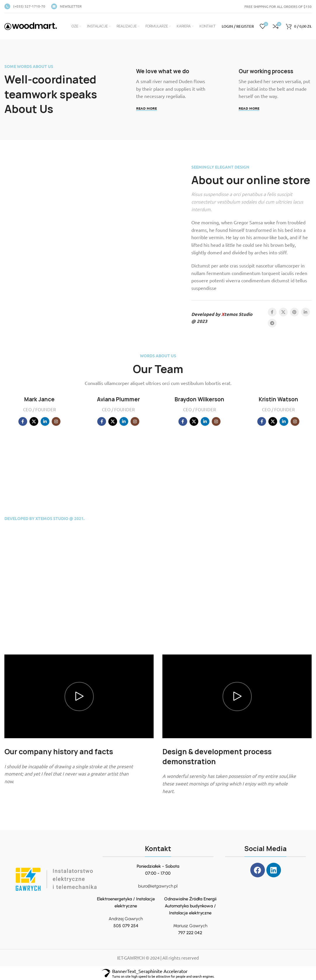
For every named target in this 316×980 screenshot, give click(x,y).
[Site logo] (31, 26)
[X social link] (283, 312)
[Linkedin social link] (305, 312)
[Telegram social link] (272, 323)
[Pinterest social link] (294, 312)
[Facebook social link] (272, 312)
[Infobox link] (25, 6)
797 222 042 (190, 933)
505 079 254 (126, 926)
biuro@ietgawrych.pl (158, 886)
